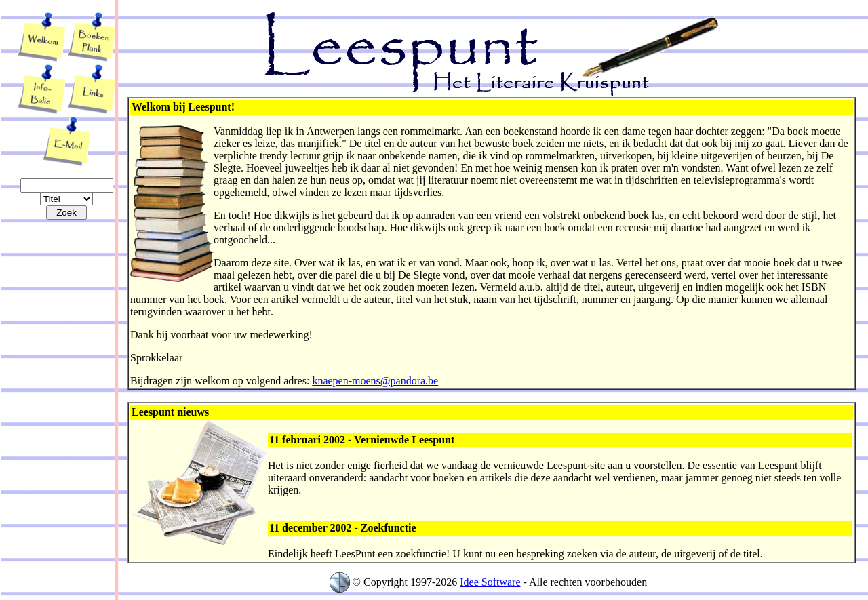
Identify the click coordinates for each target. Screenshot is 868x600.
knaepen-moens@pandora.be (375, 381)
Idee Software (490, 582)
